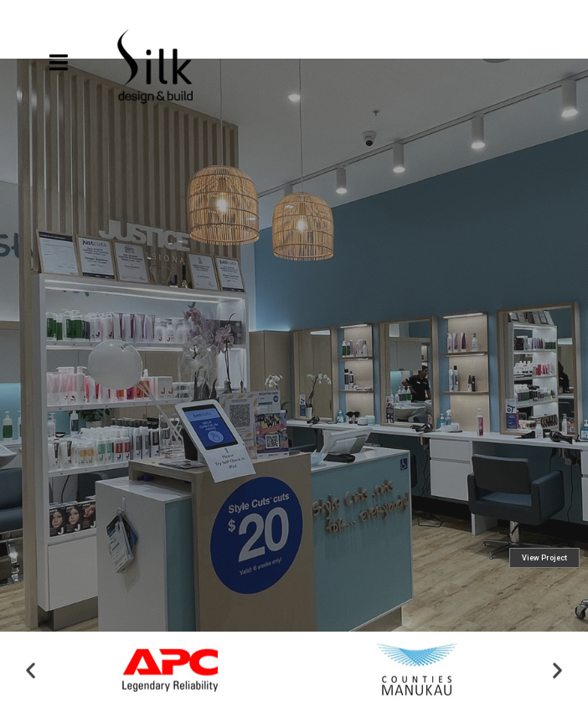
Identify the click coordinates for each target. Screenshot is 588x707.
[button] (31, 672)
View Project (544, 603)
